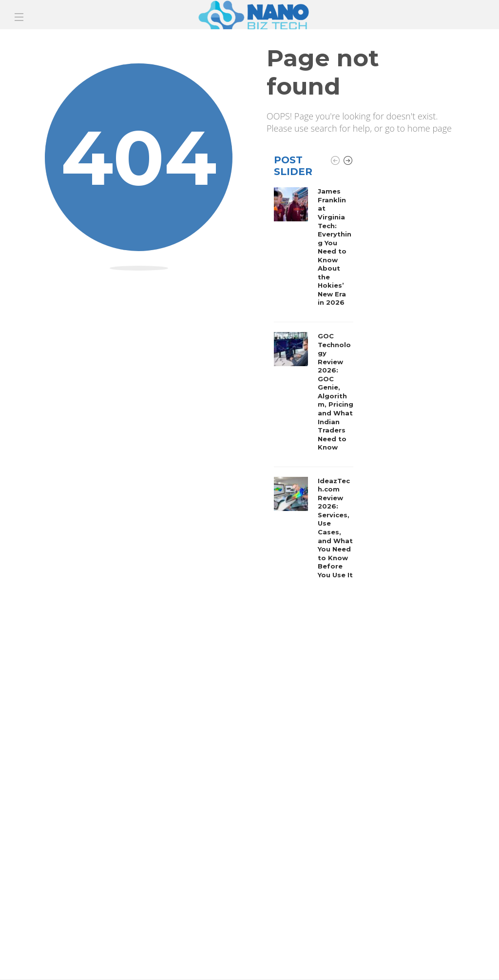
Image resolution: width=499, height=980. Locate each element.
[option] (314, 386)
